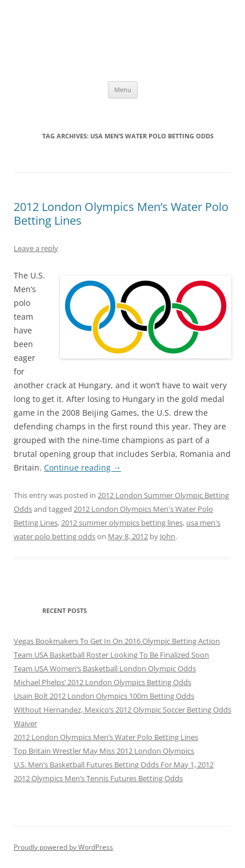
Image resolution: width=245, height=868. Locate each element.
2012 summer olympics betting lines (122, 523)
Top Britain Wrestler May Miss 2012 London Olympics (104, 751)
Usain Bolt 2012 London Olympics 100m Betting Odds (104, 696)
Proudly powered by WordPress (63, 847)
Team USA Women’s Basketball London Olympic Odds (105, 668)
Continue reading (83, 467)
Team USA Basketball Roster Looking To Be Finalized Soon (111, 655)
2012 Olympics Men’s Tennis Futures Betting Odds (98, 778)
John (168, 536)
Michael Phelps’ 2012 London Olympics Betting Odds (103, 682)
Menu (123, 89)
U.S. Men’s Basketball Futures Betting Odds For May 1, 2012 (114, 765)
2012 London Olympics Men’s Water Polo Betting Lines (121, 214)
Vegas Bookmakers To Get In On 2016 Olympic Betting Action (117, 641)
